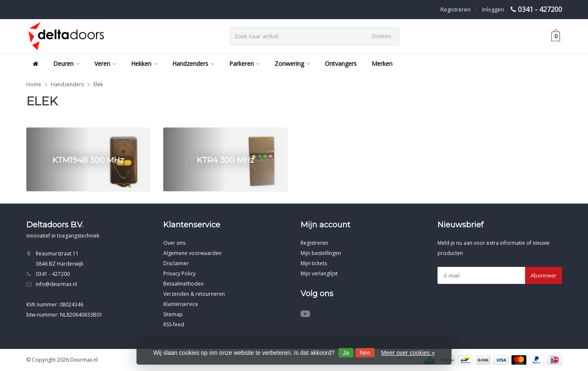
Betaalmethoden (183, 284)
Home (34, 84)
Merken (382, 64)
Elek (98, 84)
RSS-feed (174, 324)
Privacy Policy (179, 273)
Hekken (144, 64)
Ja (346, 353)
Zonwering (292, 64)
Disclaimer (176, 263)
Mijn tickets (314, 263)
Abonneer (544, 275)
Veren (105, 64)
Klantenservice (181, 304)
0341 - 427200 (540, 9)
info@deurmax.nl (56, 284)
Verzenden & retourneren (194, 294)
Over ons (174, 243)
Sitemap (173, 314)
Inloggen (493, 9)
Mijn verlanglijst (319, 273)
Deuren (66, 64)
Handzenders (193, 64)
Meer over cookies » (408, 353)
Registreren (456, 9)
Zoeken (381, 36)
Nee (365, 353)
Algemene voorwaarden (192, 253)
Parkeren (244, 64)
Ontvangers (341, 64)
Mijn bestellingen (321, 253)
